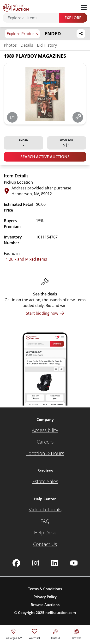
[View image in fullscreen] (78, 117)
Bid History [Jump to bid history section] (47, 45)
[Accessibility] (45, 430)
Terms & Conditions (45, 589)
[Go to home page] (16, 8)
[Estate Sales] (45, 481)
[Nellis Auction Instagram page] (36, 563)
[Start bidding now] (45, 313)
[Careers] (45, 442)
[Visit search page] (77, 633)
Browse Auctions (45, 605)
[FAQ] (45, 521)
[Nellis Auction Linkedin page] (55, 563)
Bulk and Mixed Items (25, 259)
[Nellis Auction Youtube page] (74, 563)
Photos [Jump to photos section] (10, 45)
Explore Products (22, 34)
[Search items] (33, 18)
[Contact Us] (45, 544)
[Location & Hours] (45, 453)
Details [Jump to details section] (27, 45)
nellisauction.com (61, 613)
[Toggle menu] (84, 8)
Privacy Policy (45, 597)
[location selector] (13, 633)
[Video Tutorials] (45, 510)
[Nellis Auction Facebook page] (16, 563)
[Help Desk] (45, 533)
